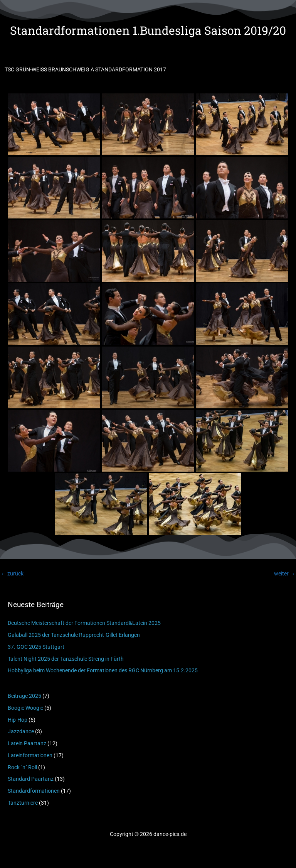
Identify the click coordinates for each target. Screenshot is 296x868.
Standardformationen (34, 791)
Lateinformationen (30, 755)
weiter (285, 574)
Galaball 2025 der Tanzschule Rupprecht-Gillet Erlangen (74, 635)
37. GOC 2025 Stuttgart (36, 647)
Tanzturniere (23, 803)
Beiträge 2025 (24, 696)
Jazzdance (21, 731)
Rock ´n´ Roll (22, 767)
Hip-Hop (18, 720)
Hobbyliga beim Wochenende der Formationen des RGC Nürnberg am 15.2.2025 (103, 670)
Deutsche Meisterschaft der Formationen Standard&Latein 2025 (84, 623)
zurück (12, 574)
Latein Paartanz (27, 743)
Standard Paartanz (31, 779)
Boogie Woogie (25, 708)
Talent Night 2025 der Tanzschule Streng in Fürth (66, 659)
